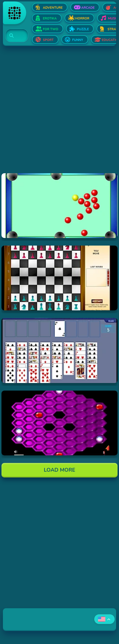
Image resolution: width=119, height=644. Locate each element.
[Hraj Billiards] (59, 206)
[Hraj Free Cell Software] (59, 350)
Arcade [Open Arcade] (88, 8)
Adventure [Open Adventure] (53, 8)
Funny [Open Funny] (78, 40)
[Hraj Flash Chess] (59, 278)
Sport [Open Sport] (48, 40)
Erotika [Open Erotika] (50, 18)
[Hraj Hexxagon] (59, 423)
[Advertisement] (59, 114)
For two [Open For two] (50, 29)
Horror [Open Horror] (82, 18)
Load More (59, 470)
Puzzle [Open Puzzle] (83, 29)
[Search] (13, 36)
